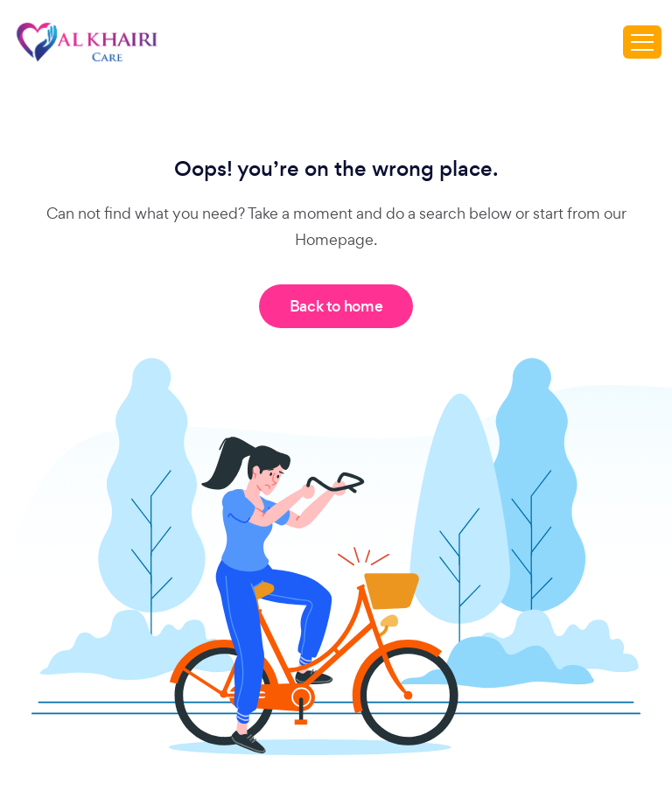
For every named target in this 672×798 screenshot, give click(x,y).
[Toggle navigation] (642, 42)
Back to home (336, 306)
